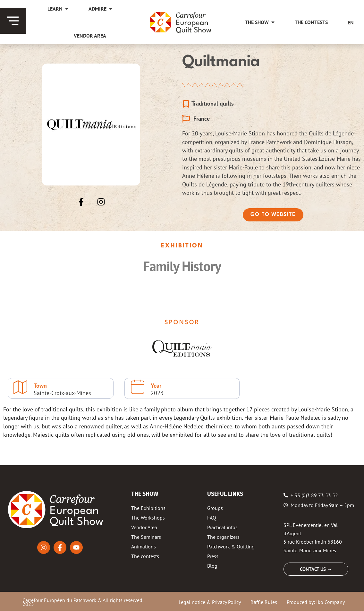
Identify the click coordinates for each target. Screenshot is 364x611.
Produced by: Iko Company (316, 602)
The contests (145, 556)
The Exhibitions (148, 508)
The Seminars (146, 537)
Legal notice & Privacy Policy (210, 602)
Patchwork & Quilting (231, 546)
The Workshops (148, 518)
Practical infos (222, 527)
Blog (212, 566)
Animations (144, 546)
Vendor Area (144, 527)
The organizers (223, 537)
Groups (215, 508)
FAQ (212, 518)
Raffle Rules (264, 602)
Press (213, 556)
